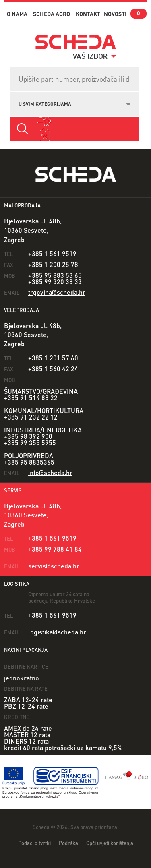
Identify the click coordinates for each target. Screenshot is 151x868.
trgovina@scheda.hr (57, 292)
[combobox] (75, 103)
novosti (115, 14)
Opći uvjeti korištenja (110, 843)
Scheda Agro (52, 14)
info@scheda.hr (50, 472)
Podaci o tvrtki (34, 843)
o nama (17, 14)
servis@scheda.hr (54, 566)
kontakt (88, 14)
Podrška (68, 843)
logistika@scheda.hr (57, 632)
